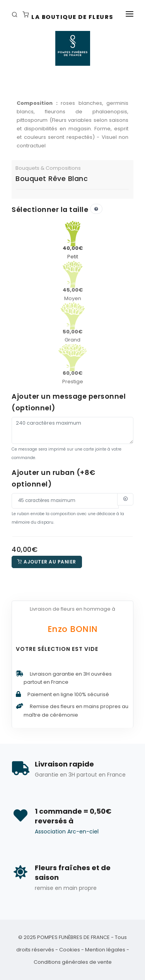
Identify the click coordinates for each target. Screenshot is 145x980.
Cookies (70, 950)
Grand (72, 329)
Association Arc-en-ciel (67, 831)
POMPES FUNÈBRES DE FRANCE (73, 937)
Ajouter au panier (47, 562)
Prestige (73, 370)
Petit (73, 245)
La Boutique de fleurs (72, 17)
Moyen (73, 287)
